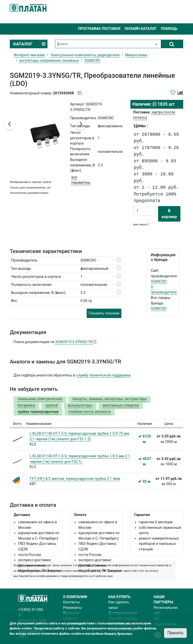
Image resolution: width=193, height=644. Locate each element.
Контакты (71, 602)
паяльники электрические (40, 399)
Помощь (169, 29)
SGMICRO (159, 281)
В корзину (169, 214)
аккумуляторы (80, 405)
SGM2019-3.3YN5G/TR (74, 342)
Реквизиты (73, 608)
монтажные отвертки (121, 405)
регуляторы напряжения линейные (49, 61)
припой (52, 405)
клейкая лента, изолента (90, 412)
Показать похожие (104, 313)
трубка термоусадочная (38, 412)
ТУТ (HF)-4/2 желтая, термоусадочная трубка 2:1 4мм (75, 479)
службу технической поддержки (103, 375)
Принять (175, 633)
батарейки (26, 405)
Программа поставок (99, 29)
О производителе (164, 290)
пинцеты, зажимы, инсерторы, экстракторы (110, 399)
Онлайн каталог (141, 29)
